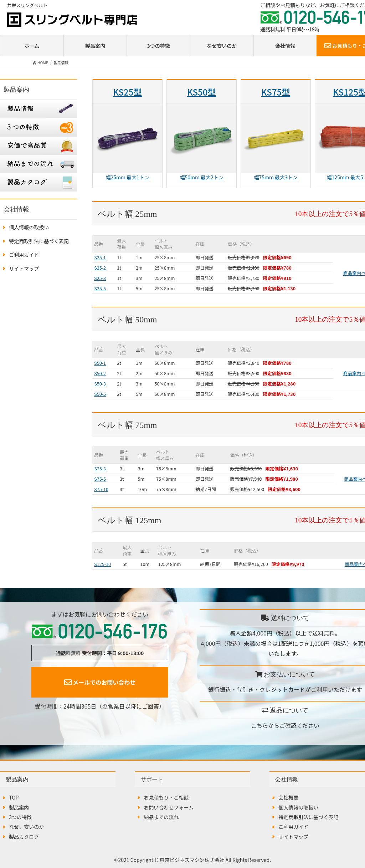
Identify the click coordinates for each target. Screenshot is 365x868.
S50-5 (100, 394)
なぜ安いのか (222, 46)
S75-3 (100, 468)
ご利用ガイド (24, 255)
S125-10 (102, 564)
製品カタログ (24, 837)
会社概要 (288, 797)
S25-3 (100, 278)
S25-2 (100, 268)
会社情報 (285, 46)
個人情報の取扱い (29, 227)
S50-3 (100, 384)
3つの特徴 (159, 46)
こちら (259, 725)
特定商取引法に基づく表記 (39, 241)
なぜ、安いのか (26, 827)
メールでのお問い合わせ (100, 682)
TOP (14, 797)
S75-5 (100, 479)
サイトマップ (24, 269)
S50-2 (100, 373)
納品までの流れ (161, 817)
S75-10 (101, 489)
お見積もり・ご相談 (166, 797)
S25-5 (100, 288)
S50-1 (100, 363)
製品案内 (95, 46)
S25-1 (100, 257)
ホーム (32, 46)
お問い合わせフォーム (169, 807)
